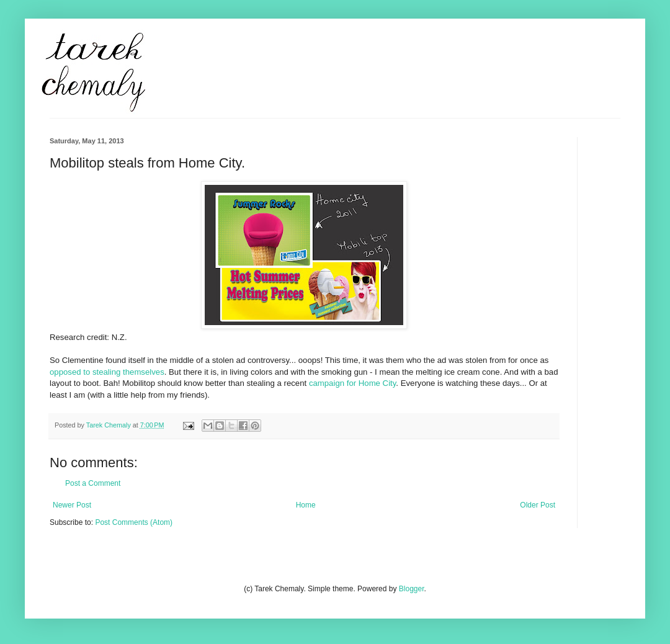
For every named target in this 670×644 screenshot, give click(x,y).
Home (306, 505)
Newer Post (72, 505)
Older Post (538, 505)
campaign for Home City (352, 383)
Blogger (412, 589)
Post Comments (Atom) (134, 522)
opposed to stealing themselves (107, 372)
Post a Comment (93, 483)
